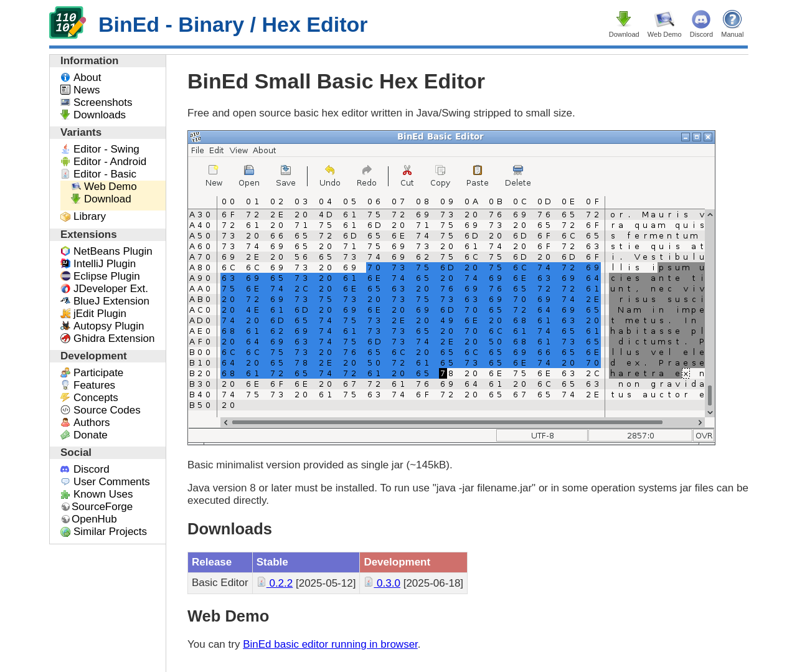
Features (94, 385)
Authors (92, 423)
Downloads (100, 115)
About (87, 78)
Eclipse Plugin (107, 276)
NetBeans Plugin (113, 251)
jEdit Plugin (100, 314)
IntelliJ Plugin (105, 264)
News (87, 90)
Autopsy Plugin (109, 326)
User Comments (112, 482)
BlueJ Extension (111, 301)
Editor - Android (110, 162)
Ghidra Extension (114, 338)
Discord (701, 34)
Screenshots (103, 102)
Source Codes (107, 410)
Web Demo (665, 34)
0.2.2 (275, 583)
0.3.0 (382, 583)
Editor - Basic (105, 174)
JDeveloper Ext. (111, 289)
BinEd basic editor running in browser (330, 644)
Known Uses (103, 494)
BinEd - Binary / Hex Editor (209, 24)
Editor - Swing (106, 149)
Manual (732, 34)
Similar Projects (110, 532)
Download (624, 34)
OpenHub (94, 519)
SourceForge (102, 507)
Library (90, 216)
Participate (98, 373)
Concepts (96, 398)
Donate (91, 435)
